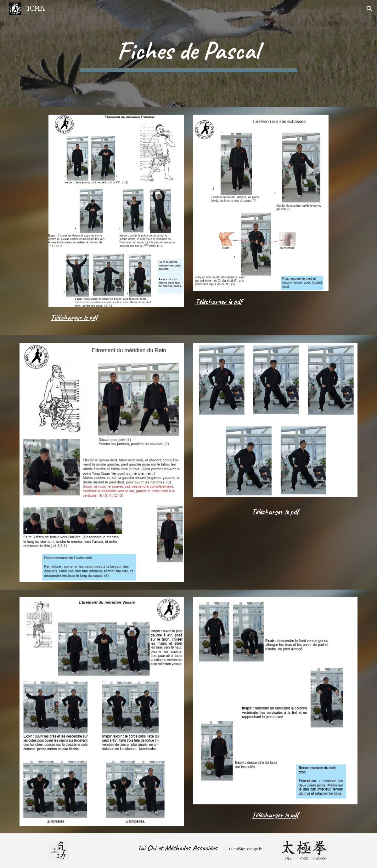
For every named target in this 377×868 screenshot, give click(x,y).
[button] (369, 9)
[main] (188, 54)
